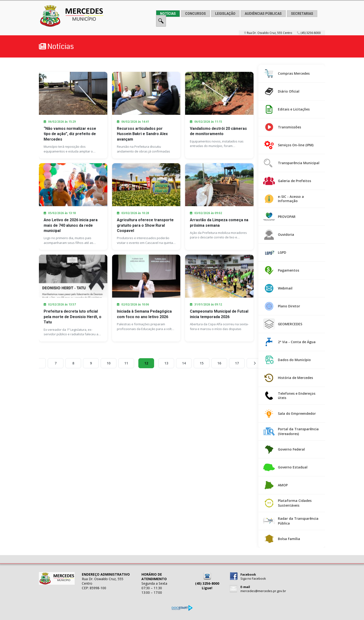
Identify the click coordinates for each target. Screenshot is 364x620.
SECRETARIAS (302, 14)
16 (219, 363)
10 (109, 363)
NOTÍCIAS (168, 14)
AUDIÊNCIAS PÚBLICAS (263, 14)
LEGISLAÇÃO (225, 14)
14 (184, 363)
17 (237, 363)
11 (126, 363)
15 (202, 363)
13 (166, 363)
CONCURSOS (195, 14)
